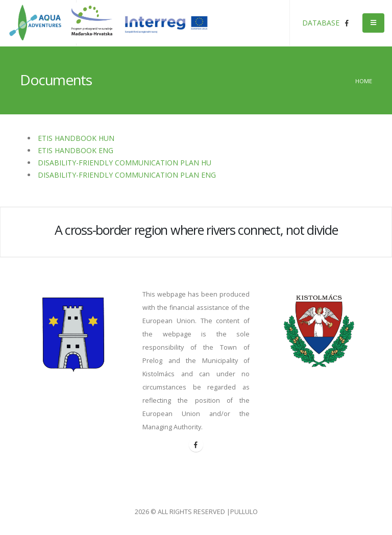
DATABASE (321, 23)
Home (364, 81)
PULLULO (244, 512)
